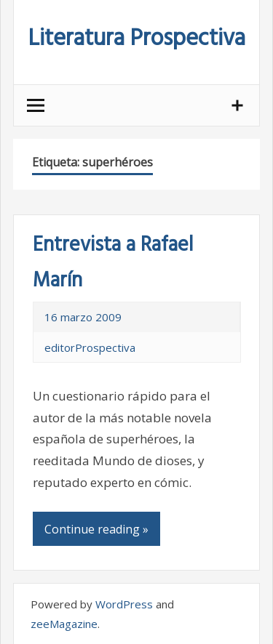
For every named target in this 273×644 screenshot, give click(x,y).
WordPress (124, 604)
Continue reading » (96, 529)
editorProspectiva (90, 347)
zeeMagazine (64, 624)
